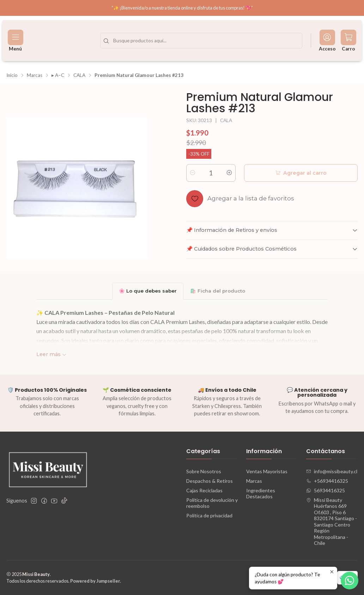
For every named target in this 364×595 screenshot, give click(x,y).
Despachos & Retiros (210, 481)
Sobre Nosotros (204, 471)
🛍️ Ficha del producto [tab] (218, 291)
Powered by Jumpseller (95, 581)
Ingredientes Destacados (261, 494)
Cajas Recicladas (204, 490)
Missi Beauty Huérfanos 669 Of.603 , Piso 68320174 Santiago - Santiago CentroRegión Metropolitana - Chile (332, 522)
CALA (79, 76)
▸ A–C (58, 76)
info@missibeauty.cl (332, 471)
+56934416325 (327, 481)
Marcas (35, 76)
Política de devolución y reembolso (212, 503)
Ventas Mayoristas (267, 471)
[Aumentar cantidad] (229, 173)
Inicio (12, 76)
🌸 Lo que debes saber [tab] (148, 291)
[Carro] (348, 41)
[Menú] (16, 41)
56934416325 (326, 490)
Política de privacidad (209, 515)
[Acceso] (327, 41)
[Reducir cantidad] (193, 173)
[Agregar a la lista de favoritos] (240, 199)
